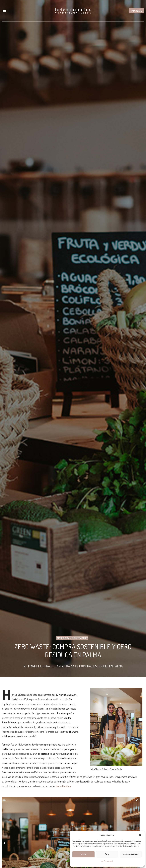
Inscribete (137, 11)
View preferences (131, 854)
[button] (140, 835)
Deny (107, 854)
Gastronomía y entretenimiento (72, 638)
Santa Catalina (63, 786)
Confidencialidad (107, 861)
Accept (83, 854)
